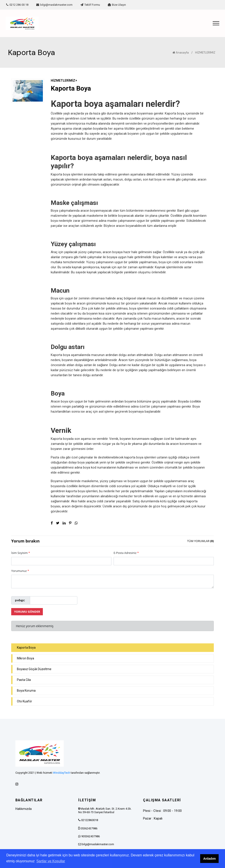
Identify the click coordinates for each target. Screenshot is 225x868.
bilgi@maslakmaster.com (54, 5)
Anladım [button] (210, 859)
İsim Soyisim (21, 553)
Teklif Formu (90, 5)
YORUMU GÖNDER (27, 612)
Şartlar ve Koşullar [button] (51, 861)
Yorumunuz (20, 571)
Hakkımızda (24, 809)
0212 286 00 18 (17, 5)
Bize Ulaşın (117, 5)
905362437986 (91, 836)
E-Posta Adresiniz (126, 553)
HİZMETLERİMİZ (205, 53)
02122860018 (90, 820)
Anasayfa (181, 53)
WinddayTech (62, 773)
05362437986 (89, 828)
